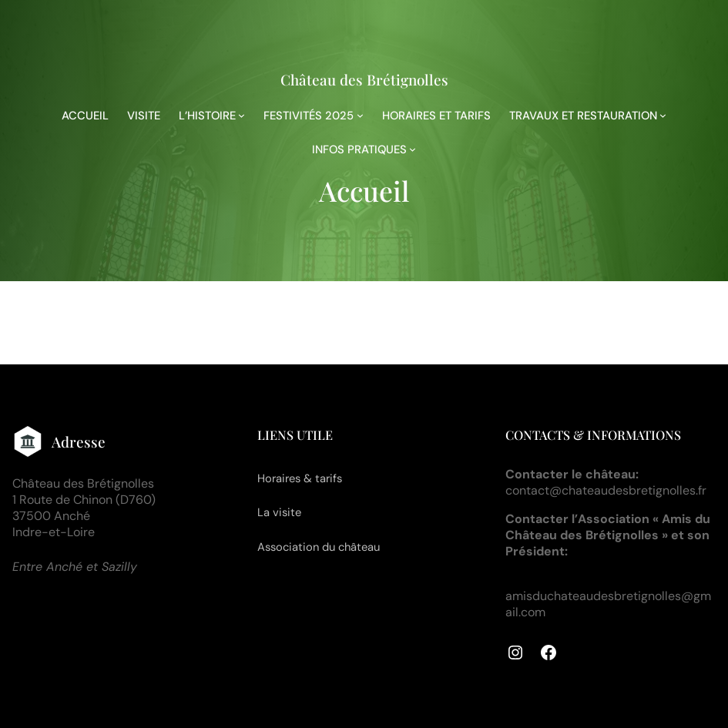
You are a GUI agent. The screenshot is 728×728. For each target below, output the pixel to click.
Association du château (319, 547)
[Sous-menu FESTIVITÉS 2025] (360, 115)
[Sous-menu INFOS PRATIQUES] (413, 149)
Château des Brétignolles (364, 80)
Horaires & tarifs (300, 478)
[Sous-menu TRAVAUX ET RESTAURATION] (663, 115)
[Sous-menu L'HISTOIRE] (242, 115)
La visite (279, 512)
